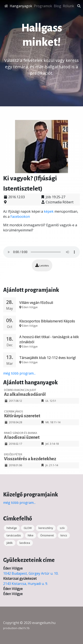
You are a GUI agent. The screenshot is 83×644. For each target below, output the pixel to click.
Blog (57, 6)
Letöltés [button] (42, 265)
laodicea (25, 543)
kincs (64, 535)
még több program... (19, 373)
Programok (43, 6)
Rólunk (68, 6)
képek (49, 211)
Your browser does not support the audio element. (41, 252)
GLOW (28, 528)
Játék (10, 543)
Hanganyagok (21, 6)
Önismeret (47, 535)
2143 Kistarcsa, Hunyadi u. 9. (26, 584)
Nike (31, 535)
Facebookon (20, 217)
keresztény (46, 528)
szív (62, 528)
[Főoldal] (6, 6)
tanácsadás (14, 535)
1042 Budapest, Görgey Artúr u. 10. (31, 573)
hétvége (12, 528)
